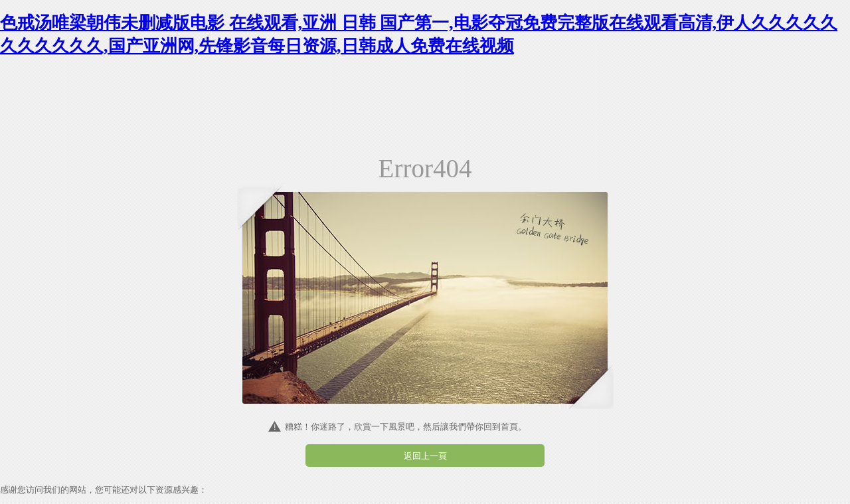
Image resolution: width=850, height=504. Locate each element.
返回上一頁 (425, 456)
